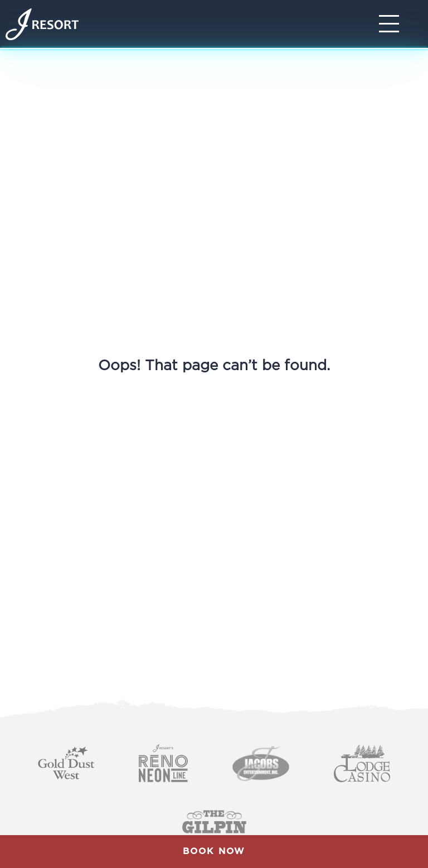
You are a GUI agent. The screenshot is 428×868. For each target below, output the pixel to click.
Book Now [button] (214, 851)
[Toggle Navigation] (392, 24)
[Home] (42, 24)
